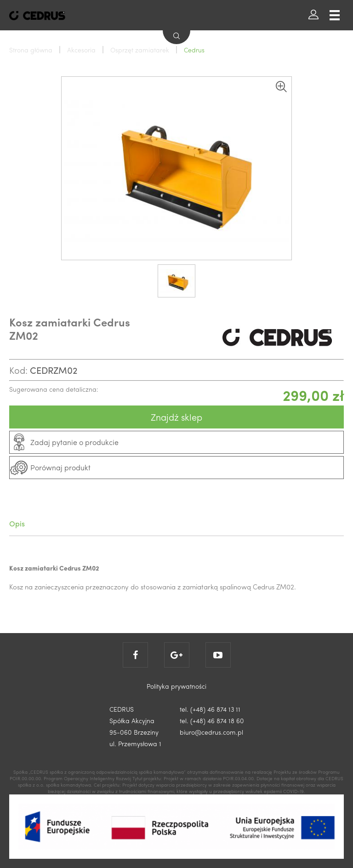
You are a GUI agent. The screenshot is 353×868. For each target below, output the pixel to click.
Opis (17, 523)
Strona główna (31, 50)
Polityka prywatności (176, 686)
